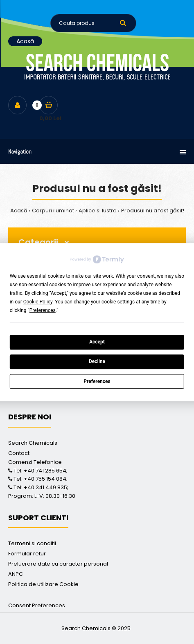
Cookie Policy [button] (38, 302)
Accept (97, 342)
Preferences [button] (43, 310)
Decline (97, 362)
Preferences (97, 381)
